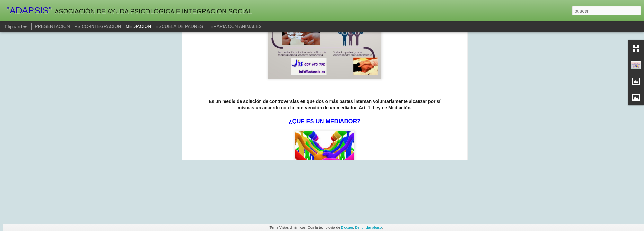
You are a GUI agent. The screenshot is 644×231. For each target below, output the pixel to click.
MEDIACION (139, 26)
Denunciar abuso (368, 227)
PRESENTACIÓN (52, 26)
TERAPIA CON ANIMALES (235, 26)
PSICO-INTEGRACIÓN (98, 26)
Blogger (347, 227)
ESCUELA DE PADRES (179, 26)
